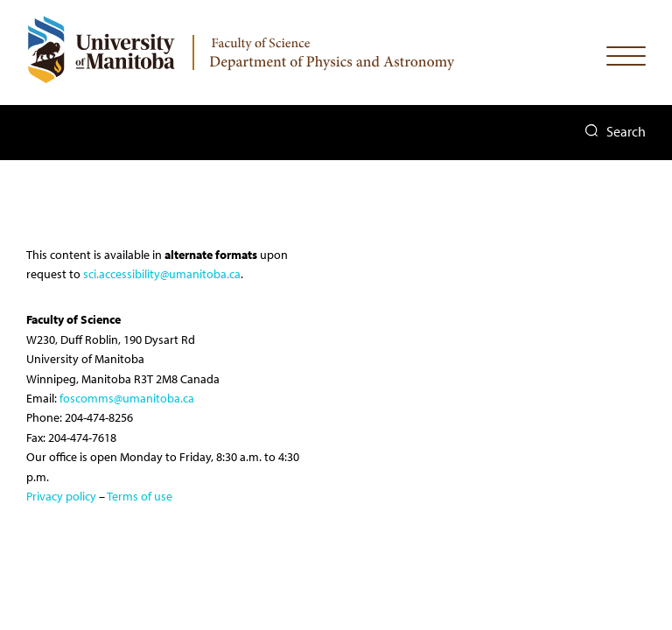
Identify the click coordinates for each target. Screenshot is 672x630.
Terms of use (140, 496)
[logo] (334, 48)
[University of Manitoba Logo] (101, 49)
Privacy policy (61, 496)
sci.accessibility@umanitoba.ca (162, 274)
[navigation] (626, 60)
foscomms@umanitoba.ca (127, 398)
